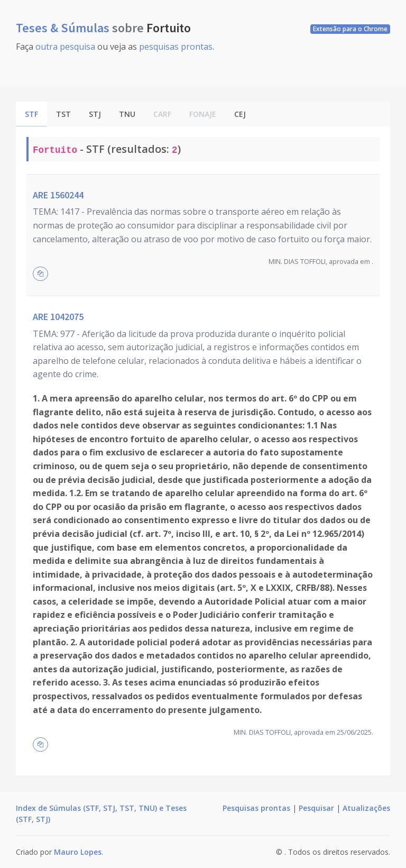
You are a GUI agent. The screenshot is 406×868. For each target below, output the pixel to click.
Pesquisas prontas (256, 808)
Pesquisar (316, 808)
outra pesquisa (65, 47)
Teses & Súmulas (64, 28)
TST (63, 114)
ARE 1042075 (58, 317)
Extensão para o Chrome (350, 29)
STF (31, 114)
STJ (95, 114)
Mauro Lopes (78, 852)
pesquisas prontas (176, 47)
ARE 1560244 (58, 195)
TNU (127, 114)
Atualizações (366, 808)
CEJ (240, 114)
